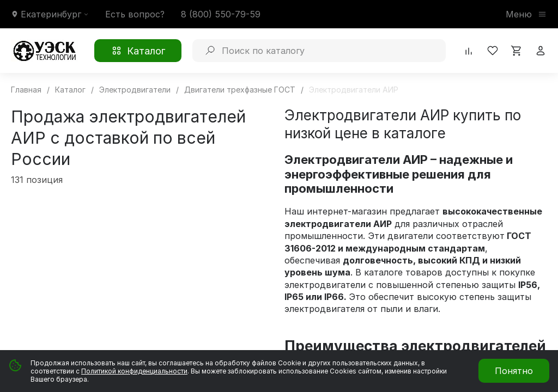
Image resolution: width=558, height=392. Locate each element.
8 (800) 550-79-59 (221, 14)
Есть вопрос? (135, 14)
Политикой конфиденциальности (134, 371)
